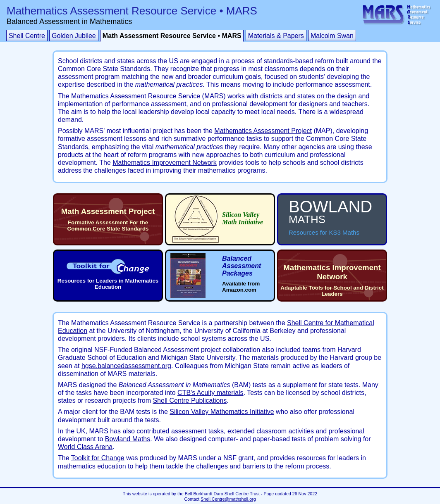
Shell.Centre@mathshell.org (228, 499)
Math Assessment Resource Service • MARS (172, 36)
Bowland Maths (128, 439)
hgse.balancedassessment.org (126, 366)
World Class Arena (85, 447)
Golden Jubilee (74, 36)
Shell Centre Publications (190, 401)
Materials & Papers (276, 36)
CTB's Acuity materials (210, 393)
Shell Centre (27, 36)
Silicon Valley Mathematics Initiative (222, 412)
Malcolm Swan (332, 36)
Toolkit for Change (98, 458)
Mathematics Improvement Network (165, 163)
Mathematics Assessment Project (263, 131)
